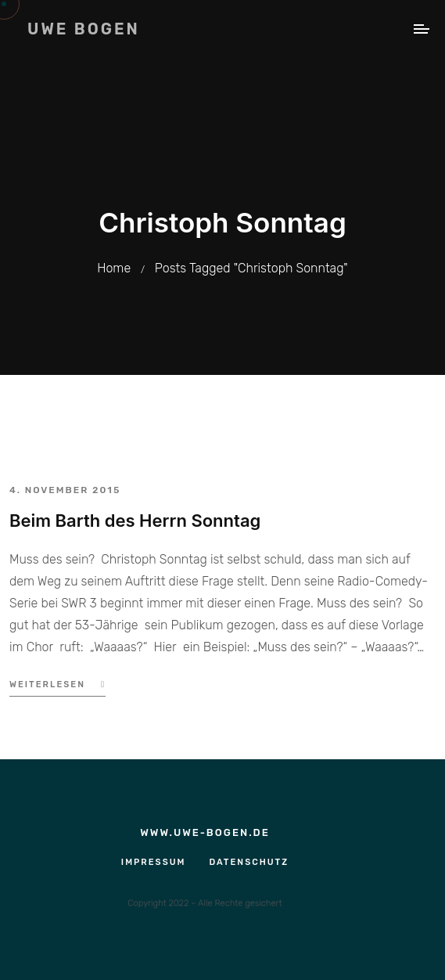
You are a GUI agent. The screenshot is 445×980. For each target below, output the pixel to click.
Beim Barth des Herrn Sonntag (135, 521)
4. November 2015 (65, 490)
